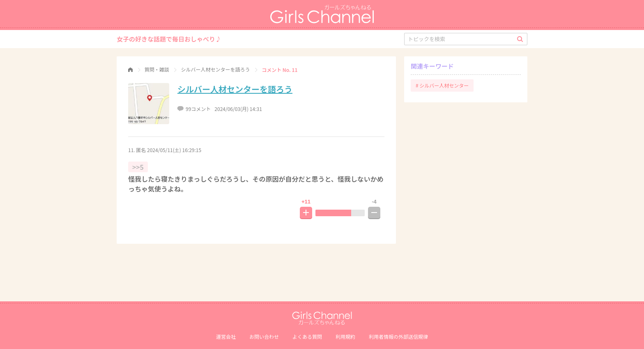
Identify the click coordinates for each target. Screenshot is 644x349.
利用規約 (345, 336)
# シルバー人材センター (442, 85)
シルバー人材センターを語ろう (235, 89)
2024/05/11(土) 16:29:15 (174, 150)
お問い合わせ (264, 336)
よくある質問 (307, 336)
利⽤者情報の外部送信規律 (398, 336)
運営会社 (226, 336)
